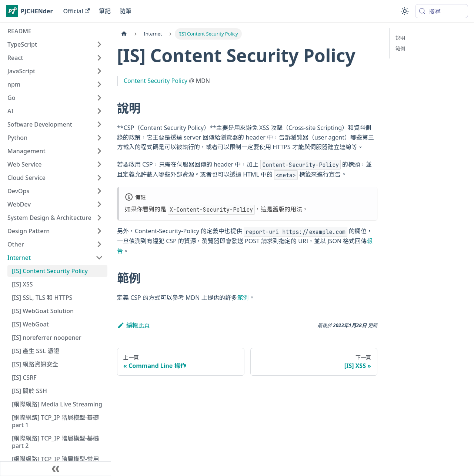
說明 (400, 38)
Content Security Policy (156, 81)
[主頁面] (124, 34)
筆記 (105, 11)
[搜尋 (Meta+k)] (442, 11)
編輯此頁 (133, 325)
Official (77, 11)
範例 (243, 298)
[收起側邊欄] (56, 469)
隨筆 (126, 11)
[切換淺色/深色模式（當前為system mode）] (405, 11)
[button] (55, 44)
